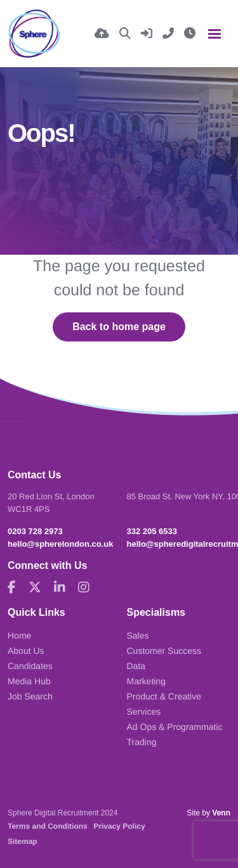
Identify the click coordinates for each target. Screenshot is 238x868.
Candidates (30, 666)
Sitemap (23, 841)
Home (19, 635)
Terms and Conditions (48, 826)
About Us (26, 651)
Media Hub (29, 681)
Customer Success (164, 651)
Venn (221, 813)
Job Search (30, 696)
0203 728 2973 (35, 531)
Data (136, 666)
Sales (138, 635)
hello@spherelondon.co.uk (61, 544)
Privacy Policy (119, 826)
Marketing (146, 681)
